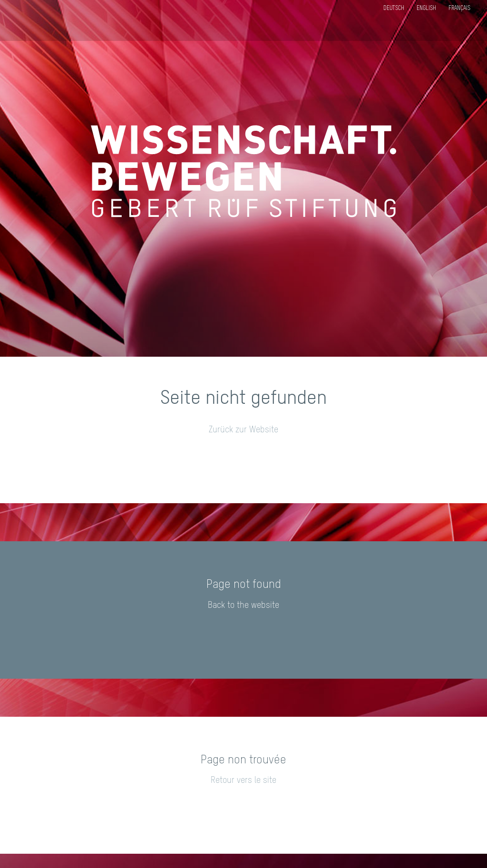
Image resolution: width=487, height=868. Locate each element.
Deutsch (394, 9)
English (426, 9)
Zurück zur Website (243, 430)
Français (459, 9)
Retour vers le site (243, 780)
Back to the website (243, 605)
